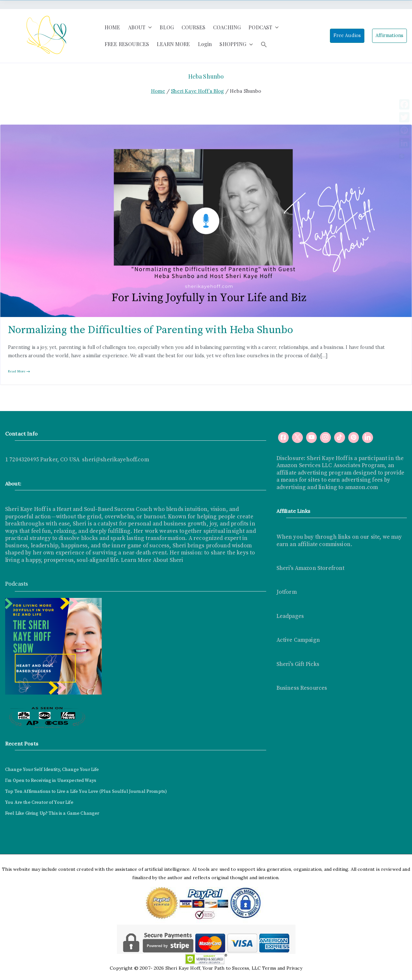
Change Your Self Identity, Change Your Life (52, 770)
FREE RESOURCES (127, 44)
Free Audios (347, 35)
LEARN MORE (173, 44)
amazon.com (362, 487)
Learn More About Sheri (151, 560)
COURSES (193, 27)
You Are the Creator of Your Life (39, 802)
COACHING (227, 27)
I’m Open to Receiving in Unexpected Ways (51, 781)
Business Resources (302, 688)
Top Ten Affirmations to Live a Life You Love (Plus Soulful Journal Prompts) (86, 792)
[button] (149, 28)
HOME (112, 27)
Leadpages (290, 616)
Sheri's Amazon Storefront (311, 568)
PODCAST (264, 28)
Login (205, 44)
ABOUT (140, 28)
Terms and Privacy (282, 968)
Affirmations (389, 35)
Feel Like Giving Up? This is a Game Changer (52, 813)
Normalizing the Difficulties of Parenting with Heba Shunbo (150, 330)
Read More (19, 371)
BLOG (167, 27)
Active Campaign (298, 640)
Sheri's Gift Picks (298, 664)
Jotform (287, 592)
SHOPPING (236, 44)
